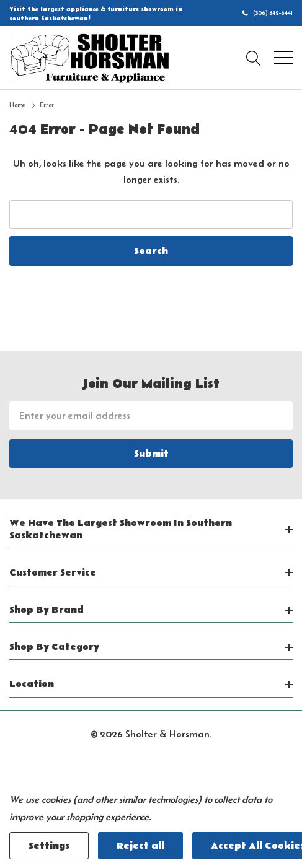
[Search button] (254, 58)
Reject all (140, 846)
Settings (49, 846)
